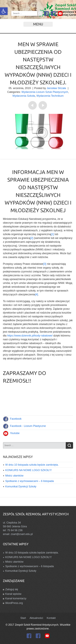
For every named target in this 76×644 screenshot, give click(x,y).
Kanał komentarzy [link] (16, 598)
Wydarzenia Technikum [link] (50, 96)
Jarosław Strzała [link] (56, 88)
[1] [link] (52, 234)
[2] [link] (32, 238)
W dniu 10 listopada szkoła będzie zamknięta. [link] (32, 465)
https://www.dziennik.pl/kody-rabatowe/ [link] (30, 336)
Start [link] (23, 618)
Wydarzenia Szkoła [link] (24, 96)
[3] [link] (45, 264)
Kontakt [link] (51, 618)
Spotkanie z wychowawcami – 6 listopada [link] (30, 481)
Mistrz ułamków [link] (14, 476)
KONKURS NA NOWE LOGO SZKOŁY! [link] (28, 470)
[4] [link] (36, 294)
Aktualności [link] (36, 618)
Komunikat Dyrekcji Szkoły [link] (21, 486)
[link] (4, 11)
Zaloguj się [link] (12, 589)
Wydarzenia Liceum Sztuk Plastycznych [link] (45, 92)
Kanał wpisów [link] (13, 594)
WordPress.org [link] (14, 603)
